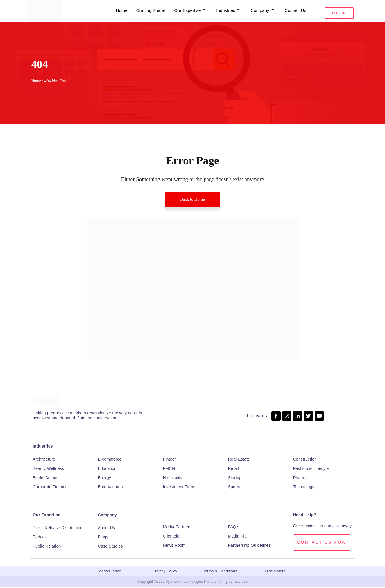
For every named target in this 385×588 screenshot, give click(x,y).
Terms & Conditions (220, 572)
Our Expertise (47, 515)
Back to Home (192, 200)
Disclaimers (275, 572)
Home (37, 81)
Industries (43, 447)
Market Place (110, 572)
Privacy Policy (165, 572)
